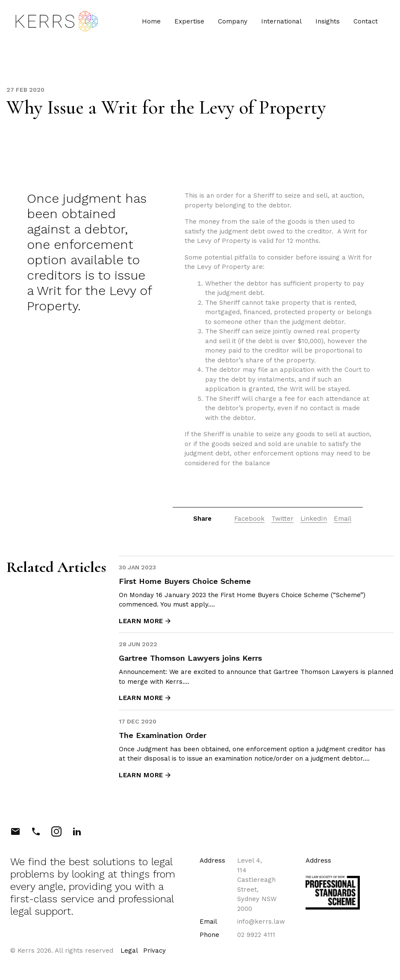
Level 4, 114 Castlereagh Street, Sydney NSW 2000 (257, 885)
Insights (327, 22)
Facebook (249, 519)
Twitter (282, 519)
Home (150, 22)
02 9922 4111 (256, 935)
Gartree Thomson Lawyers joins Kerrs (190, 658)
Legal (129, 951)
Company (232, 22)
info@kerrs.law (261, 922)
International (281, 22)
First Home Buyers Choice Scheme (185, 581)
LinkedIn (314, 519)
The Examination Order (163, 735)
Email (343, 519)
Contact (365, 22)
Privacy (154, 951)
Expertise (188, 22)
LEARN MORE (145, 621)
